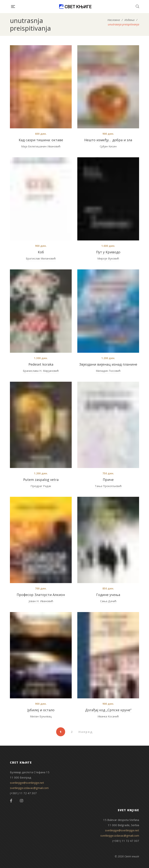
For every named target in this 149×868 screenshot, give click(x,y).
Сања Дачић (108, 601)
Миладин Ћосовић (108, 371)
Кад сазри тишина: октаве (41, 140)
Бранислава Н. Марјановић (41, 371)
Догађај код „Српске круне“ (108, 710)
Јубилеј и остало (41, 710)
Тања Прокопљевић (108, 486)
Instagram (22, 801)
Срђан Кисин (108, 146)
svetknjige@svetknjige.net (27, 783)
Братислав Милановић (41, 258)
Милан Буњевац (41, 716)
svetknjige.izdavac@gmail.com (29, 788)
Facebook (11, 801)
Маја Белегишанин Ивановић (41, 146)
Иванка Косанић (108, 716)
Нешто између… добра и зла (108, 140)
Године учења (108, 595)
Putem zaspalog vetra (41, 480)
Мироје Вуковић (108, 258)
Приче (108, 480)
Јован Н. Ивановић (41, 601)
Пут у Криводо (108, 252)
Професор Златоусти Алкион (41, 595)
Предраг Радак (41, 486)
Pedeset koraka (41, 364)
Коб (41, 252)
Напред (86, 732)
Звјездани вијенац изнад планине (108, 364)
